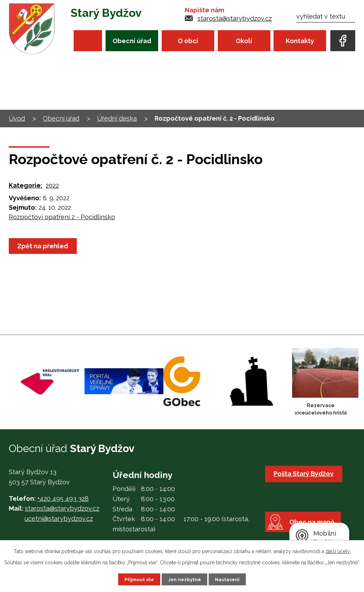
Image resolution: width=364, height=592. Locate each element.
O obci (188, 41)
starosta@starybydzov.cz (235, 18)
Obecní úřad (132, 41)
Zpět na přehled (44, 246)
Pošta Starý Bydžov (305, 474)
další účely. (338, 551)
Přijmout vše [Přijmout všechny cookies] (138, 579)
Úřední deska (117, 118)
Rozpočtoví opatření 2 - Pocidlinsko (62, 217)
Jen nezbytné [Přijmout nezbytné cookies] (185, 579)
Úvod (88, 41)
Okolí (244, 41)
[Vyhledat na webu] (326, 16)
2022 (52, 185)
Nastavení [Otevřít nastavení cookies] (229, 579)
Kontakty (300, 41)
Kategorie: (26, 185)
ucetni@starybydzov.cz (59, 519)
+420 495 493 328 (63, 499)
